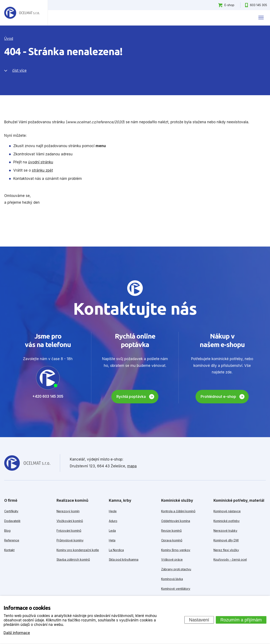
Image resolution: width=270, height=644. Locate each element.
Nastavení (199, 620)
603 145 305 (259, 5)
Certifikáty (11, 511)
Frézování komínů (69, 531)
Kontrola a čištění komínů (178, 511)
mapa (132, 466)
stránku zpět (42, 170)
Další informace (17, 633)
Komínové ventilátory (176, 589)
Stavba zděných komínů (73, 559)
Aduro (113, 521)
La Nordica (116, 550)
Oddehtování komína (176, 521)
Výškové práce (172, 559)
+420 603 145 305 (48, 396)
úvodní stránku (41, 162)
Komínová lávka (172, 579)
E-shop (229, 5)
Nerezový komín (68, 511)
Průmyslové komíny (70, 540)
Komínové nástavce (227, 511)
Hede (113, 511)
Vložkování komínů (70, 521)
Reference (12, 540)
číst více (19, 71)
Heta (112, 540)
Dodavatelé (12, 521)
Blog (7, 531)
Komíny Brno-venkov (176, 550)
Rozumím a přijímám (241, 620)
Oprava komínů (172, 540)
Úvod (9, 39)
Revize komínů (171, 531)
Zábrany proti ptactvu (176, 569)
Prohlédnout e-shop (218, 397)
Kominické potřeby (227, 521)
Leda (112, 531)
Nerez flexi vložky (226, 550)
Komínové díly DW (226, 540)
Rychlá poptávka (131, 397)
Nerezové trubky (225, 531)
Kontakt (9, 550)
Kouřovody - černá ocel (230, 559)
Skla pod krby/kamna (124, 559)
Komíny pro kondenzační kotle (78, 550)
